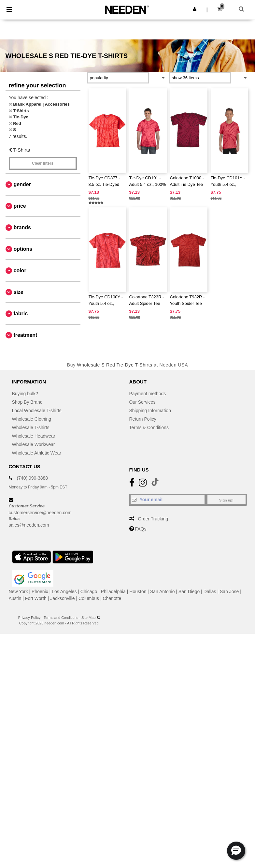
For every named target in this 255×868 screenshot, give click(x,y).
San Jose (229, 591)
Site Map (88, 618)
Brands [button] (22, 227)
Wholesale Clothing (32, 419)
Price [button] (20, 206)
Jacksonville (62, 598)
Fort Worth (36, 598)
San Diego (189, 591)
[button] (195, 9)
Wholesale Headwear (34, 436)
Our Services (142, 402)
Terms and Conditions (61, 618)
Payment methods (148, 394)
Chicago (89, 591)
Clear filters (43, 163)
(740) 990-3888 (32, 478)
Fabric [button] (21, 314)
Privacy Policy (29, 618)
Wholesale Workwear (34, 444)
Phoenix (40, 591)
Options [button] (23, 249)
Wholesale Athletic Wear (37, 453)
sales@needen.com (29, 525)
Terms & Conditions (149, 427)
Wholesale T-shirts (31, 427)
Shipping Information (150, 411)
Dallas (210, 591)
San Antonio (163, 591)
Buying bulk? (25, 394)
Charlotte (112, 598)
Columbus (89, 598)
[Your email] (168, 500)
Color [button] (20, 270)
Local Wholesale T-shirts (37, 411)
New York (18, 591)
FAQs (141, 529)
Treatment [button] (26, 335)
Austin (15, 598)
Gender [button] (22, 184)
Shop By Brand (27, 402)
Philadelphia (113, 591)
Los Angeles (64, 591)
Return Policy (143, 419)
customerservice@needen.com (40, 513)
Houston (138, 591)
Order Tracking (153, 519)
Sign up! (226, 500)
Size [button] (19, 292)
